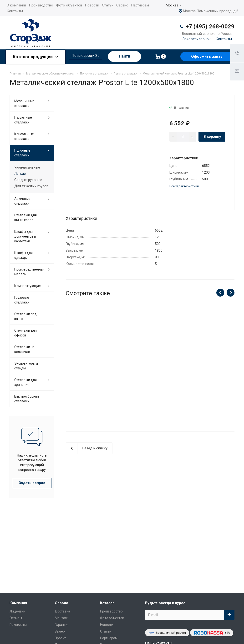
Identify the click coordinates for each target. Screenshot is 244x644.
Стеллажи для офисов (25, 333)
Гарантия (62, 625)
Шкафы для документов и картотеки (25, 236)
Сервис (122, 5)
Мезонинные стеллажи (24, 103)
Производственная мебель (29, 272)
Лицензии (17, 611)
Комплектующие (28, 286)
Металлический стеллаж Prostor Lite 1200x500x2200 (209, 369)
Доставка (62, 611)
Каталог (107, 603)
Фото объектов (69, 5)
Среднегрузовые (28, 180)
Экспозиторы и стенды (26, 366)
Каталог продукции (36, 57)
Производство (41, 5)
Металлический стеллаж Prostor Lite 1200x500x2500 (91, 369)
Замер (60, 631)
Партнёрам (140, 5)
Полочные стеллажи (22, 153)
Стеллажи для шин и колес (25, 218)
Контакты (15, 11)
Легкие (20, 174)
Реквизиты (18, 625)
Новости (92, 5)
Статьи (108, 5)
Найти (125, 56)
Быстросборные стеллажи (27, 399)
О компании (16, 5)
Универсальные (27, 167)
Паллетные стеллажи (23, 120)
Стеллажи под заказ (25, 316)
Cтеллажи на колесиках (24, 349)
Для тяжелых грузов (31, 186)
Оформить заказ (207, 56)
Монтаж (61, 618)
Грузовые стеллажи (22, 300)
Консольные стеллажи (24, 136)
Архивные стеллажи (22, 201)
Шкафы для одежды (23, 255)
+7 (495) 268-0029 (210, 27)
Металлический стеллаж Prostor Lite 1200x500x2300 (150, 369)
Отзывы (16, 618)
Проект (60, 638)
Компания (18, 603)
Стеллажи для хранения (25, 382)
